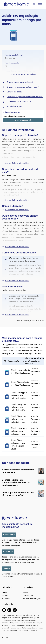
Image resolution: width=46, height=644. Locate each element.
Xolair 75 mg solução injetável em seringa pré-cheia (18, 445)
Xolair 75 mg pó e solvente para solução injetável (19, 419)
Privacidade (28, 596)
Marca (26, 593)
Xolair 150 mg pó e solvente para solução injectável (19, 396)
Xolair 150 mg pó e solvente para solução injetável (19, 431)
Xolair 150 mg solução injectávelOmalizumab (21, 372)
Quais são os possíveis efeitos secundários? (25, 97)
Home (4, 593)
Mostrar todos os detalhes (23, 74)
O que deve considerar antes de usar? (23, 87)
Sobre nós (6, 599)
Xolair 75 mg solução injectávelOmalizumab (21, 384)
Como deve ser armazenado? (19, 102)
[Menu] (40, 4)
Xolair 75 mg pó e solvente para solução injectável (19, 407)
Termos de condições (32, 599)
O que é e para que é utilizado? (20, 82)
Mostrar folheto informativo (15, 163)
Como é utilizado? (14, 92)
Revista (5, 596)
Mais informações (14, 107)
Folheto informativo (23, 120)
